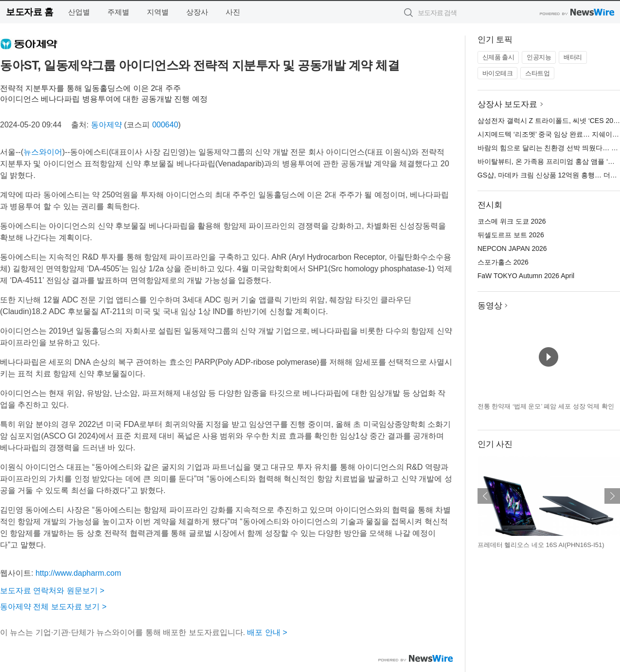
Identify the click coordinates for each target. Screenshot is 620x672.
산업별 (79, 12)
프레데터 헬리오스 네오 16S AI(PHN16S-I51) (541, 545)
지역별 (158, 12)
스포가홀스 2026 (503, 262)
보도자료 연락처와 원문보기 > (52, 591)
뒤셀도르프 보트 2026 (511, 235)
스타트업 (537, 73)
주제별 (118, 12)
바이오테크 (498, 73)
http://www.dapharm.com (78, 573)
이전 (485, 496)
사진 (233, 12)
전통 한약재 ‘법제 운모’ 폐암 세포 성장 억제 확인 (546, 406)
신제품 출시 (498, 57)
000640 (165, 125)
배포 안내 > (267, 632)
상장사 (197, 12)
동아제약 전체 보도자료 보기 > (53, 607)
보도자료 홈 (29, 12)
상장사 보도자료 (508, 104)
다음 (612, 496)
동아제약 (106, 125)
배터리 (573, 57)
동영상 (490, 306)
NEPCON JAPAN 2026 (512, 248)
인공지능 (539, 57)
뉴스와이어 (43, 152)
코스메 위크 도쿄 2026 (512, 221)
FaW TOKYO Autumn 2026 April (526, 276)
